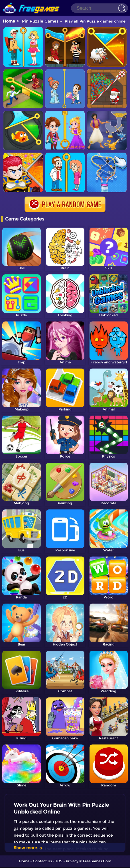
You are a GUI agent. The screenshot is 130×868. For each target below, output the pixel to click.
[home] (31, 2)
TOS (59, 861)
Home (9, 21)
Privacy (72, 861)
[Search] (99, 8)
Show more (28, 848)
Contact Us (42, 861)
